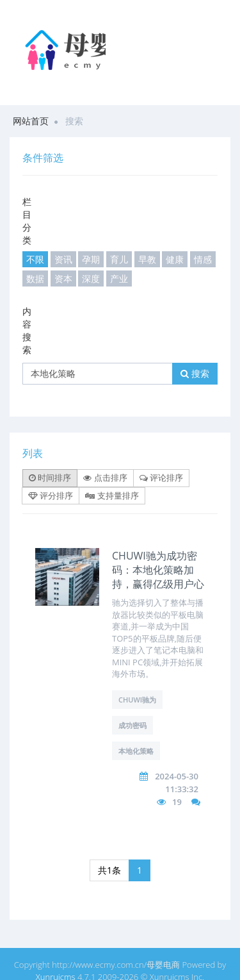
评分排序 (51, 495)
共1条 (109, 870)
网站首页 (31, 121)
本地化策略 (136, 751)
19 (177, 802)
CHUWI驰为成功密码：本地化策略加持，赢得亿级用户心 (158, 570)
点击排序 (105, 478)
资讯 (63, 259)
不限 (35, 259)
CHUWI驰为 (137, 700)
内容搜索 (27, 330)
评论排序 (161, 478)
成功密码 (132, 725)
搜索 (195, 373)
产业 (119, 278)
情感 (203, 259)
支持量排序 (112, 495)
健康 (175, 259)
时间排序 (50, 478)
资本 (63, 278)
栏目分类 (27, 221)
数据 (35, 278)
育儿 (119, 259)
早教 (147, 259)
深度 (91, 278)
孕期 (91, 259)
